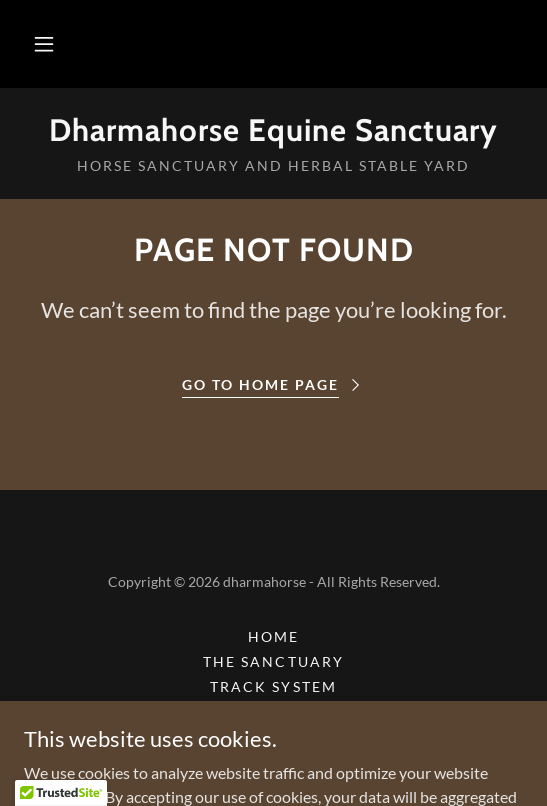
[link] (273, 130)
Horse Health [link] (273, 736)
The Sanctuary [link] (273, 661)
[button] (44, 44)
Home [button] (273, 636)
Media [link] (273, 711)
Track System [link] (273, 686)
